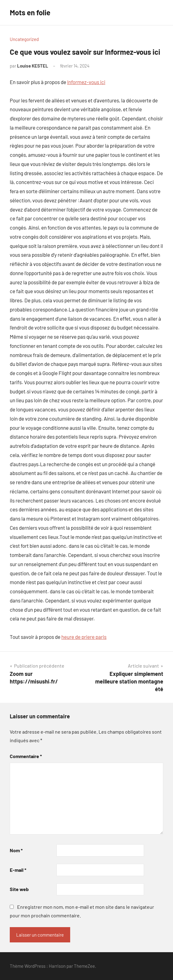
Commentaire (26, 756)
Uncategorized (24, 39)
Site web (19, 889)
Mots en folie (30, 12)
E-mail (18, 870)
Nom (16, 850)
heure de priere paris (84, 637)
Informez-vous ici (86, 82)
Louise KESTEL (33, 66)
